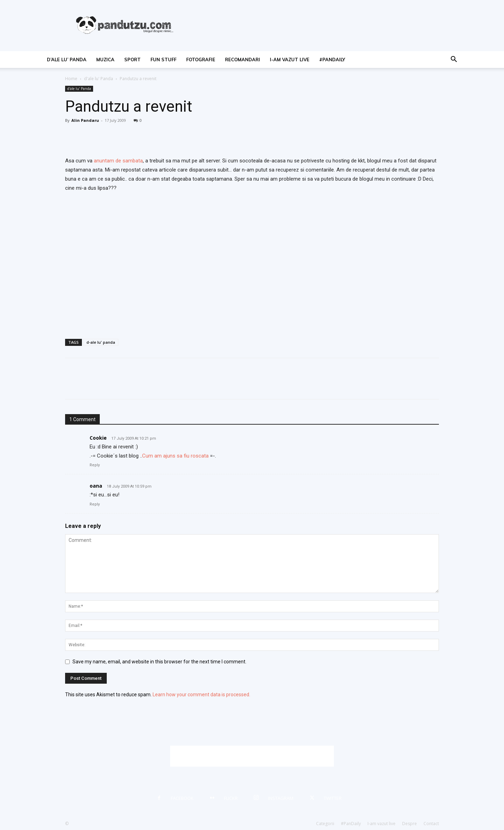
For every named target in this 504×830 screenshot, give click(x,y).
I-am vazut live (290, 60)
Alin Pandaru (85, 120)
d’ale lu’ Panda (67, 60)
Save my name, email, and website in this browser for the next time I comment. (159, 662)
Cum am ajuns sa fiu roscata (175, 456)
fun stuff (163, 60)
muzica (105, 60)
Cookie (98, 438)
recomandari (243, 60)
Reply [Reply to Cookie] (95, 465)
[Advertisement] (252, 756)
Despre (409, 824)
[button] (454, 60)
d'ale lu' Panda (99, 79)
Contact (431, 824)
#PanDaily (332, 60)
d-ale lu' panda (101, 342)
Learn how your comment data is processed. (201, 695)
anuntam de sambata (118, 161)
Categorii (325, 824)
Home (71, 79)
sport (132, 60)
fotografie (201, 60)
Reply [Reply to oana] (95, 504)
